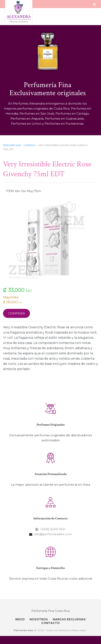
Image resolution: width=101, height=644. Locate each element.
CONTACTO (50, 623)
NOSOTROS (39, 619)
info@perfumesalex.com (53, 534)
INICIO (20, 619)
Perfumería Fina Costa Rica (50, 611)
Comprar (16, 313)
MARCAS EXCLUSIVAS (69, 619)
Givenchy (30, 145)
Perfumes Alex (12, 145)
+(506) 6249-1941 (53, 529)
